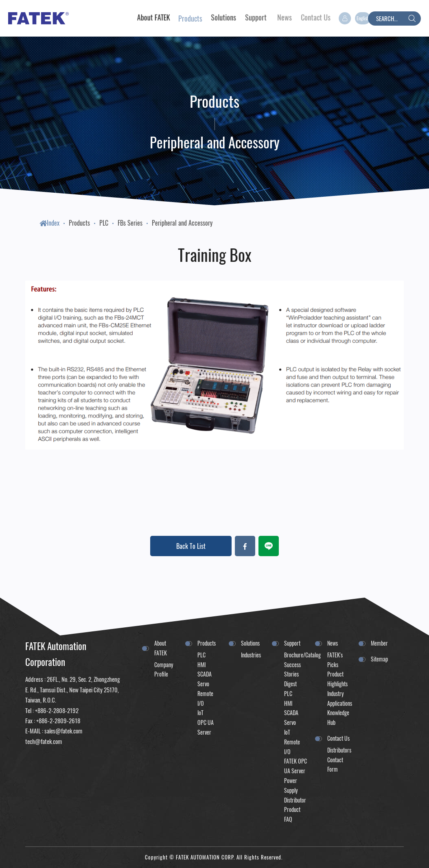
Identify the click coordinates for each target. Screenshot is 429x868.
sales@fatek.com (63, 731)
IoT (200, 712)
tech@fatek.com (44, 741)
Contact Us (338, 738)
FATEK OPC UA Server (295, 766)
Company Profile (164, 669)
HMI (201, 665)
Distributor (295, 800)
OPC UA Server (206, 727)
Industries (251, 655)
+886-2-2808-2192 (57, 710)
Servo (203, 684)
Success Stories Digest (292, 674)
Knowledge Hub (338, 717)
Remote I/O (205, 698)
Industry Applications (339, 698)
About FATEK (161, 648)
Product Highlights (337, 679)
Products (79, 223)
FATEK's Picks (335, 660)
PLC (104, 223)
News (333, 643)
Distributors (339, 750)
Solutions (250, 643)
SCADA (205, 674)
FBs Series (130, 223)
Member (379, 643)
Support (292, 643)
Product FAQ (292, 814)
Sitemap (379, 659)
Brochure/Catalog (295, 655)
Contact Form (335, 765)
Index (49, 223)
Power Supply (291, 785)
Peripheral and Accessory (182, 223)
